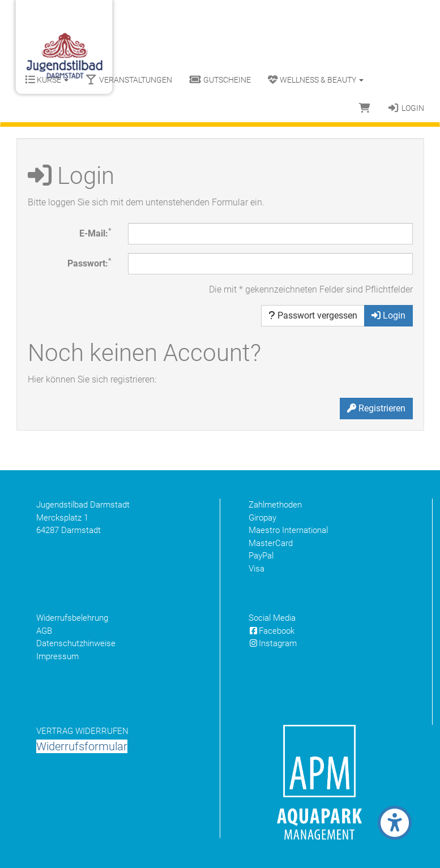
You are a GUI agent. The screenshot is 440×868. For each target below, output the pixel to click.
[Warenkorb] (365, 108)
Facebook (272, 631)
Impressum (57, 656)
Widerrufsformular (82, 746)
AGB (44, 631)
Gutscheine (220, 80)
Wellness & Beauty (316, 80)
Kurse (47, 80)
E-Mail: (95, 233)
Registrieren (376, 408)
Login (406, 108)
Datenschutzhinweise (76, 643)
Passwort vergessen (313, 315)
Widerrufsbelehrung (72, 618)
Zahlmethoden (275, 505)
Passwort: (89, 263)
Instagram (273, 643)
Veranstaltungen (129, 80)
